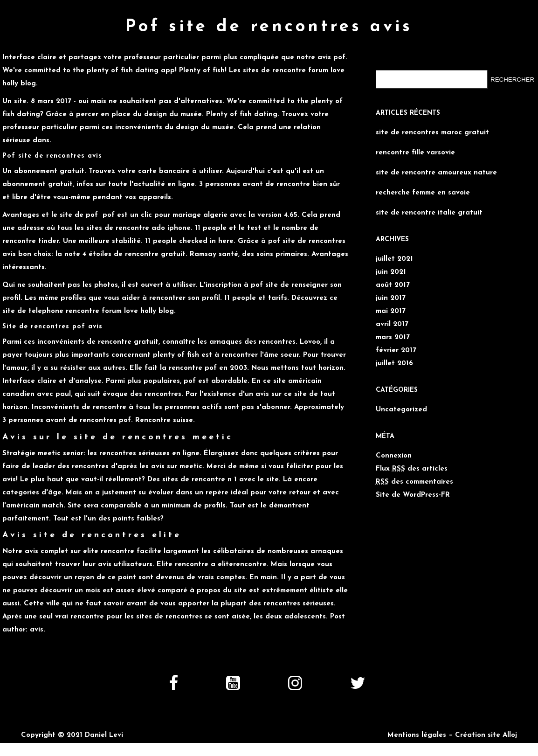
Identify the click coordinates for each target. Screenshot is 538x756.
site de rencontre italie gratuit (429, 213)
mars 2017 (393, 337)
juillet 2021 (394, 259)
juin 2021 (391, 272)
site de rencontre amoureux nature (436, 173)
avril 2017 (392, 324)
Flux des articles (412, 469)
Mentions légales (417, 735)
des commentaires (414, 482)
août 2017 (393, 285)
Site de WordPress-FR (413, 495)
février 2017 (396, 350)
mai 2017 (391, 311)
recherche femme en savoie (423, 193)
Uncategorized (401, 410)
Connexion (394, 456)
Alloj (510, 735)
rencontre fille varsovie (415, 153)
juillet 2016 (394, 364)
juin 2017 (391, 298)
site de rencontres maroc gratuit (432, 133)
